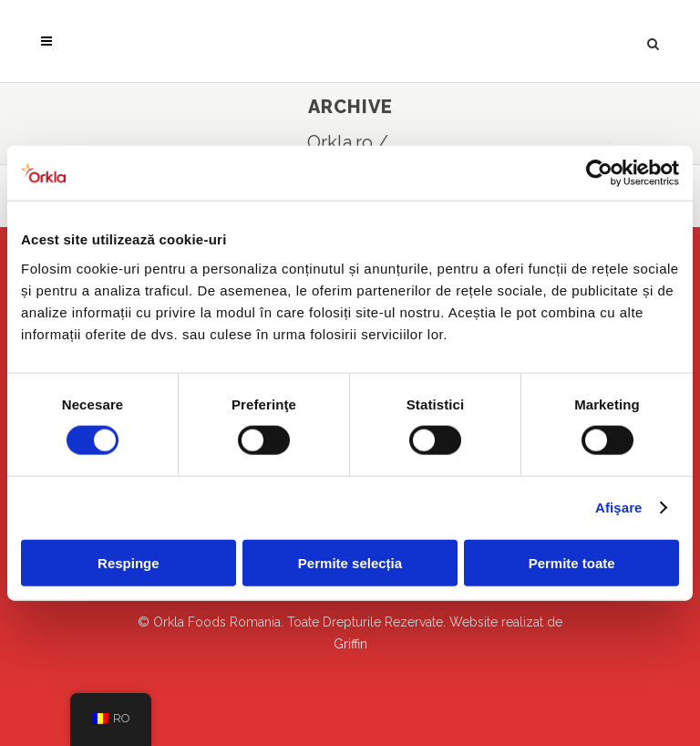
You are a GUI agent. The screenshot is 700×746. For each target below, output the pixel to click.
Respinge (129, 562)
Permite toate (572, 562)
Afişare (619, 508)
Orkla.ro (340, 142)
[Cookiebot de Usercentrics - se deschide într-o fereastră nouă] (599, 173)
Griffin (350, 644)
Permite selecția (350, 562)
